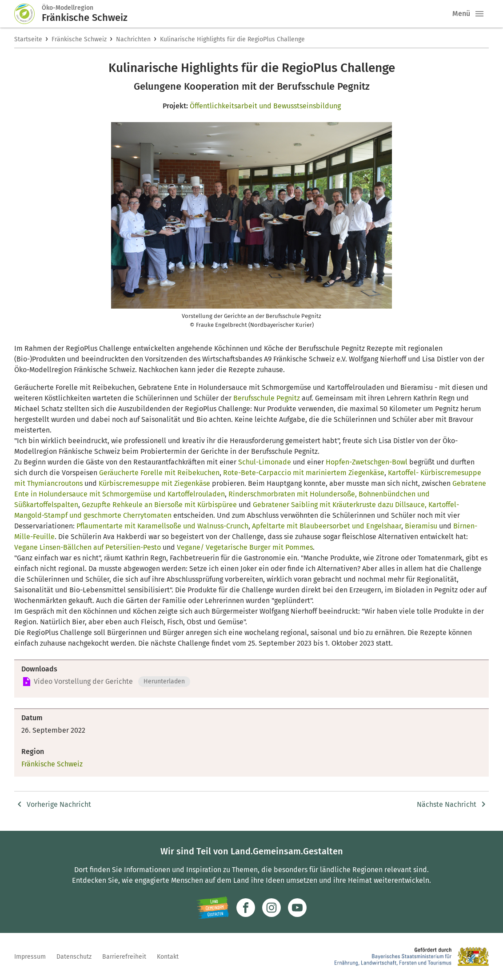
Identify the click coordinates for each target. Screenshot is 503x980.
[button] (479, 14)
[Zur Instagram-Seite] (271, 908)
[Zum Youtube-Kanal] (297, 908)
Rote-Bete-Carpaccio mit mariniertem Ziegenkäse (304, 473)
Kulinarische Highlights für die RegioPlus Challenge (232, 39)
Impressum (30, 957)
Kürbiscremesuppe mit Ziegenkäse (154, 483)
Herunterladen (164, 681)
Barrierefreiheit (124, 957)
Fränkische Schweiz (79, 39)
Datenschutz (74, 957)
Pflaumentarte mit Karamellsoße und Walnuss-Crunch (162, 526)
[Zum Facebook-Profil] (246, 908)
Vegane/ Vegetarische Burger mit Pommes (245, 547)
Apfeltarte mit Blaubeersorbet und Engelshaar (327, 526)
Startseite (28, 39)
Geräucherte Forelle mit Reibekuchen (159, 473)
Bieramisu (421, 526)
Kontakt (168, 957)
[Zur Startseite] (28, 14)
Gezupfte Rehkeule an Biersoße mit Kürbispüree (159, 505)
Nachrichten (133, 39)
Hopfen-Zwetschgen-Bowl (367, 462)
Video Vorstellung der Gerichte (83, 681)
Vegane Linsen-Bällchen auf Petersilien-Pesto (88, 547)
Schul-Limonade (265, 462)
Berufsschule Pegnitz (267, 398)
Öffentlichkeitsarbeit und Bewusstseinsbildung (265, 106)
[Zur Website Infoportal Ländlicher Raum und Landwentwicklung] (213, 908)
